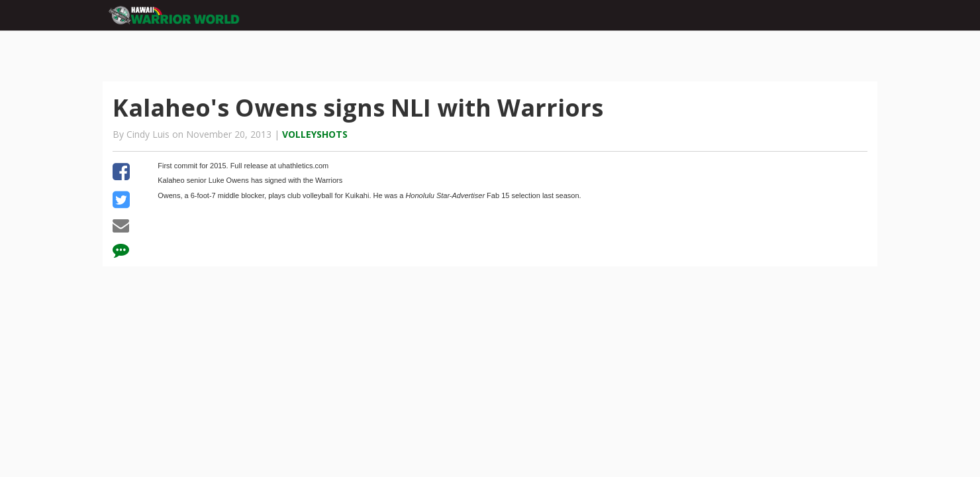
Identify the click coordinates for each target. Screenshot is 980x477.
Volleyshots (315, 134)
